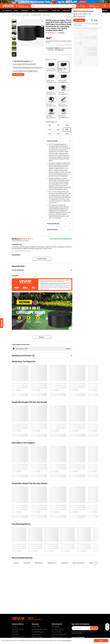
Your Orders (15, 632)
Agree (101, 641)
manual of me (64, 563)
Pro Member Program (38, 632)
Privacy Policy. (78, 25)
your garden (27, 563)
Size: (47, 60)
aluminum (16, 563)
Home (13, 15)
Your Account (15, 634)
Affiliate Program (36, 634)
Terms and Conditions (93, 24)
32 (24, 241)
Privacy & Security (56, 632)
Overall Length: (50, 122)
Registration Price (56, 637)
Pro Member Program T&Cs (59, 634)
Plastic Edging (46, 15)
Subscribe (94, 628)
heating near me (52, 563)
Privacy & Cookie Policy (77, 633)
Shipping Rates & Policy (18, 637)
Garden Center (26, 15)
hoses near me (93, 563)
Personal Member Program (39, 629)
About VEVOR (55, 627)
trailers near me (39, 563)
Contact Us (15, 627)
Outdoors (19, 15)
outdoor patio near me (78, 563)
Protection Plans (36, 627)
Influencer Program (37, 637)
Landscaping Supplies (36, 15)
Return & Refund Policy (18, 629)
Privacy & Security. (67, 641)
